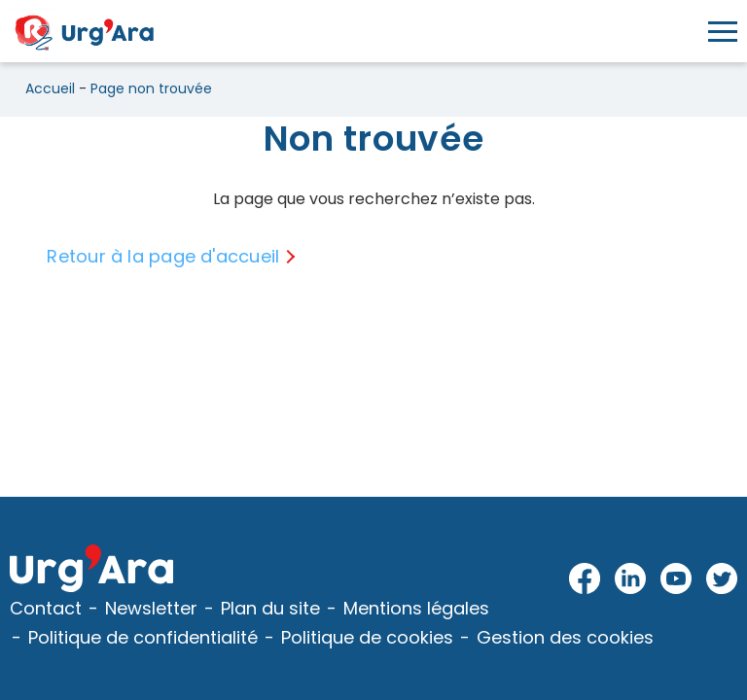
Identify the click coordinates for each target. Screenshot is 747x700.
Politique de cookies (367, 637)
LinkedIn (631, 579)
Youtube (676, 579)
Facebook (585, 579)
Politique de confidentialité (143, 637)
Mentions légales (416, 608)
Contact (46, 608)
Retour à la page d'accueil (163, 256)
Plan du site (270, 608)
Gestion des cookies (565, 637)
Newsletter (151, 608)
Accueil (50, 88)
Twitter (722, 579)
